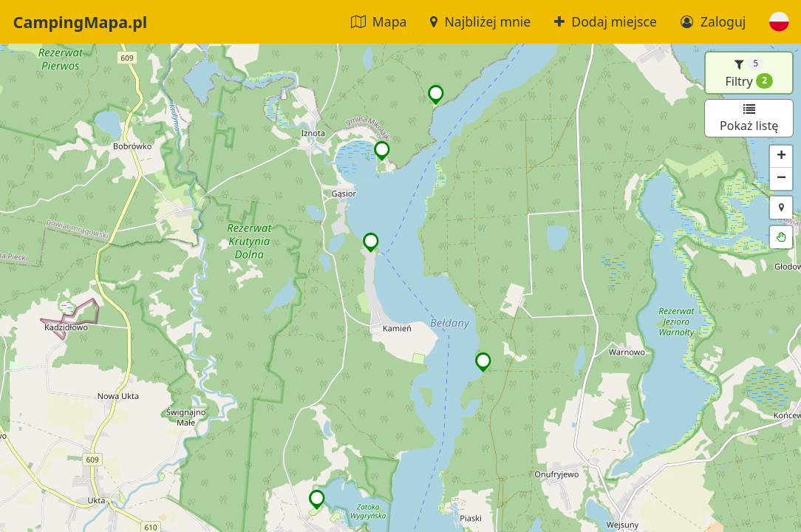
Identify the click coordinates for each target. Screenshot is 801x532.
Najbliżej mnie (480, 21)
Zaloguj (713, 21)
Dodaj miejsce (606, 21)
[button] (779, 22)
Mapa (379, 21)
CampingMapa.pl (81, 22)
